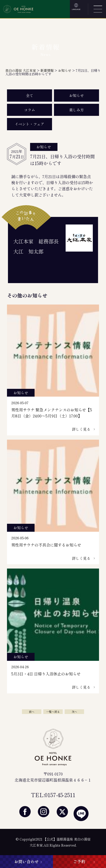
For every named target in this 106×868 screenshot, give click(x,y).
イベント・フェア (30, 124)
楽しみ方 (76, 110)
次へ (74, 712)
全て (30, 95)
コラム (30, 110)
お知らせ (76, 95)
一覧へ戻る (53, 712)
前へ (32, 712)
